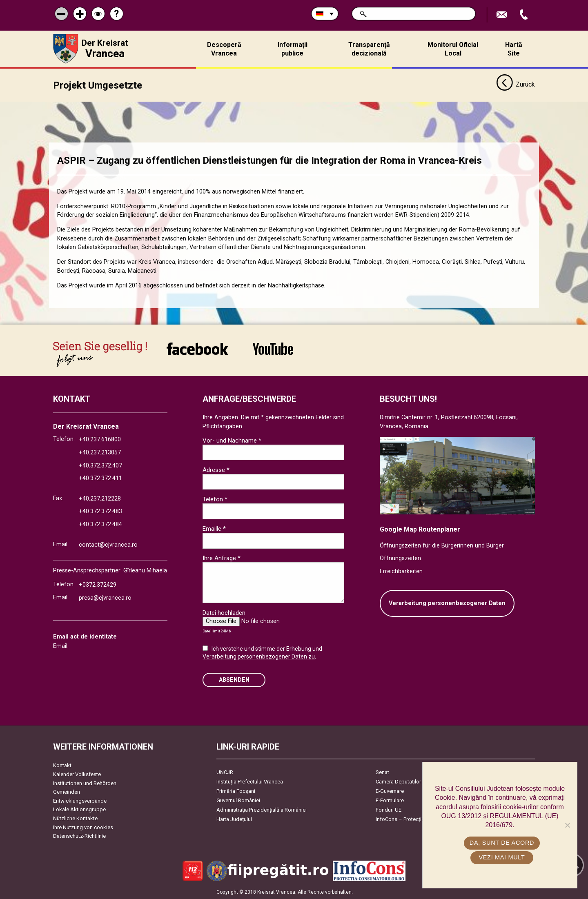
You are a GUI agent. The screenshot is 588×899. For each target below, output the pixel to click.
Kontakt (62, 765)
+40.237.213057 (100, 453)
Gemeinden (67, 792)
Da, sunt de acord (502, 843)
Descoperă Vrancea (224, 49)
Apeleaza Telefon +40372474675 (525, 15)
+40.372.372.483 (100, 511)
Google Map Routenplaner (420, 529)
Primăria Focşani (236, 791)
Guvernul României (238, 800)
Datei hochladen (224, 613)
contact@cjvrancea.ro (108, 544)
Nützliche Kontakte (75, 818)
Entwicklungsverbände (80, 800)
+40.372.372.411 (100, 478)
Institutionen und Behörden (85, 783)
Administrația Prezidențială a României (262, 810)
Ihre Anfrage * (222, 558)
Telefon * (215, 499)
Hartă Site (514, 49)
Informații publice (293, 49)
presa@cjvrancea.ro (105, 597)
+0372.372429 (98, 585)
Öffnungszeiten (400, 558)
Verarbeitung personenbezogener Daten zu (259, 656)
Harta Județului (234, 819)
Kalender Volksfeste (77, 774)
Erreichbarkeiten (401, 571)
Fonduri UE (389, 810)
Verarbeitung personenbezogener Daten (447, 603)
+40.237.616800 (100, 439)
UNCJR (225, 772)
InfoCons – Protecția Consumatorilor (419, 819)
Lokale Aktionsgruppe (79, 809)
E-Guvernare (390, 791)
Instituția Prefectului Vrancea (250, 782)
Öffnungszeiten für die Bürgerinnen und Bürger (442, 545)
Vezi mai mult (502, 857)
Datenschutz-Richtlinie (79, 836)
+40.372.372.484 (100, 524)
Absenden (234, 680)
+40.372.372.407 (100, 465)
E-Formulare (390, 800)
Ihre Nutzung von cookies (83, 827)
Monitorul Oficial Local (453, 49)
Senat (382, 772)
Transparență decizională (369, 49)
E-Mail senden (503, 15)
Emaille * (214, 529)
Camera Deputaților (398, 782)
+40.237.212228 (100, 499)
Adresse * (216, 470)
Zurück (516, 85)
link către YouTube (273, 349)
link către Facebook (197, 349)
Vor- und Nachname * (232, 440)
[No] (567, 825)
